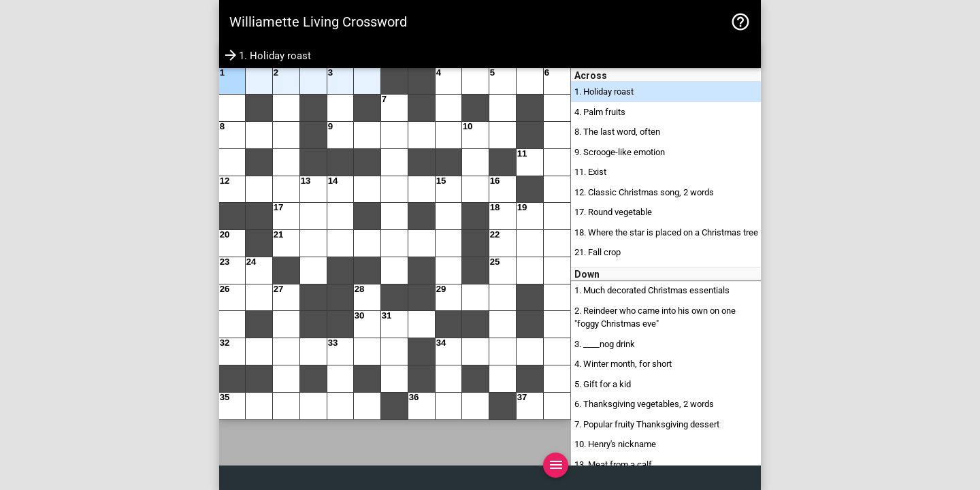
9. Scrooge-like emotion (620, 152)
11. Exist (590, 172)
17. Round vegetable (613, 212)
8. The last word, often (617, 132)
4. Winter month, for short (623, 364)
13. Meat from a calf (613, 464)
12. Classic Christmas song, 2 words (644, 192)
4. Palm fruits (600, 112)
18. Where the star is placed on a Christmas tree (666, 232)
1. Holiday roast (604, 92)
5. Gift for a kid (603, 384)
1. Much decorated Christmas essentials (652, 290)
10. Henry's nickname (615, 444)
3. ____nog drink (605, 344)
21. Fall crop (598, 252)
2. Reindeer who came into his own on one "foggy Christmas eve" (655, 317)
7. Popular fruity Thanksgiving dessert (647, 424)
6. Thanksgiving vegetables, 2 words (644, 404)
